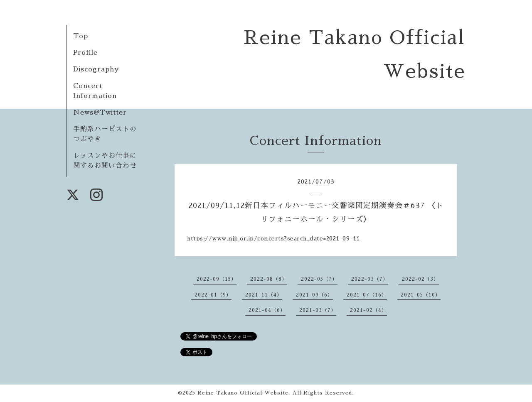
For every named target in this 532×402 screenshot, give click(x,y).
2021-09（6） (314, 295)
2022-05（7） (319, 279)
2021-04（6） (267, 310)
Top (81, 36)
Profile (85, 53)
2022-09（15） (217, 279)
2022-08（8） (269, 279)
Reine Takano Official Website (243, 393)
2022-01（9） (213, 295)
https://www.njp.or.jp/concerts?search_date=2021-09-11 (273, 238)
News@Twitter (100, 113)
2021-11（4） (264, 295)
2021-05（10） (421, 295)
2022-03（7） (370, 279)
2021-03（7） (318, 310)
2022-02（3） (420, 279)
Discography (96, 69)
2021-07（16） (367, 295)
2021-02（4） (368, 310)
